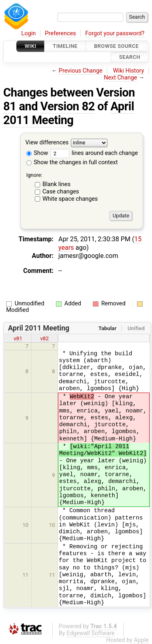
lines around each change (94, 153)
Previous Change (81, 71)
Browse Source (116, 46)
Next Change (120, 78)
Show (37, 153)
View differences (47, 143)
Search (130, 57)
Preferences (61, 33)
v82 (44, 338)
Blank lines (57, 184)
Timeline (65, 46)
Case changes (61, 192)
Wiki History (128, 71)
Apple (141, 640)
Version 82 (68, 106)
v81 (18, 338)
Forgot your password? (115, 33)
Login (29, 33)
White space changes (70, 199)
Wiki (31, 46)
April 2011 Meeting (69, 113)
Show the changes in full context (72, 162)
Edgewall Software (91, 633)
